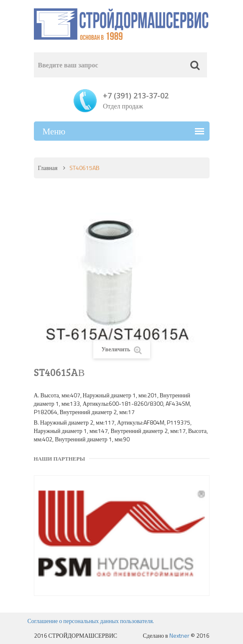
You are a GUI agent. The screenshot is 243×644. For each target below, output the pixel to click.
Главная (48, 168)
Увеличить (121, 349)
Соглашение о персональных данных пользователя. (91, 621)
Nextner (179, 635)
